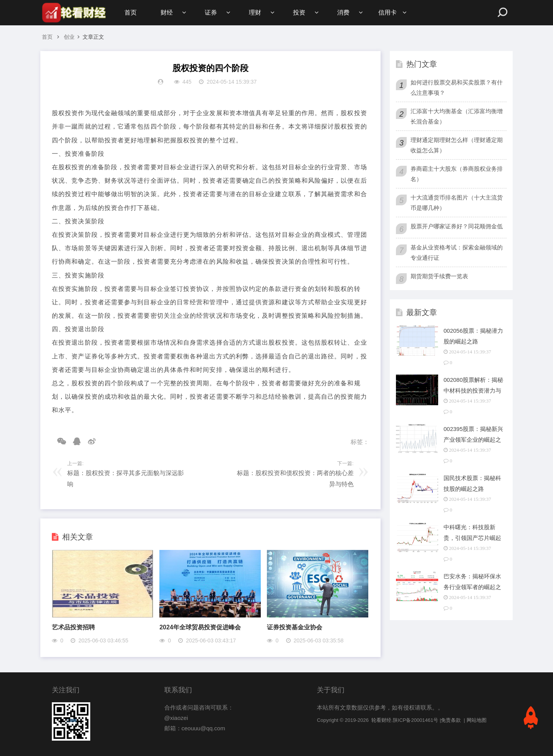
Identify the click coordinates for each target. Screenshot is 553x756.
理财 (255, 12)
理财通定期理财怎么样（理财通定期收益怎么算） (457, 145)
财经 (167, 12)
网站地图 (477, 720)
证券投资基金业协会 (295, 627)
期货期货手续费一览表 (439, 276)
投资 (299, 12)
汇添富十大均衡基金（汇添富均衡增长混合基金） (457, 116)
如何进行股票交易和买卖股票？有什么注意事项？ (457, 87)
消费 (343, 12)
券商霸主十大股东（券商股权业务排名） (457, 174)
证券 (211, 12)
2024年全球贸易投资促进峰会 (200, 627)
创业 (69, 37)
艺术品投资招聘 (73, 627)
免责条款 (451, 720)
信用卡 (387, 12)
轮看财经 (381, 720)
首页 (131, 12)
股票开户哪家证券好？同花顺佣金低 (457, 226)
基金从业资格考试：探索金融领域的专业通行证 (457, 253)
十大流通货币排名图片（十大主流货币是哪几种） (457, 203)
